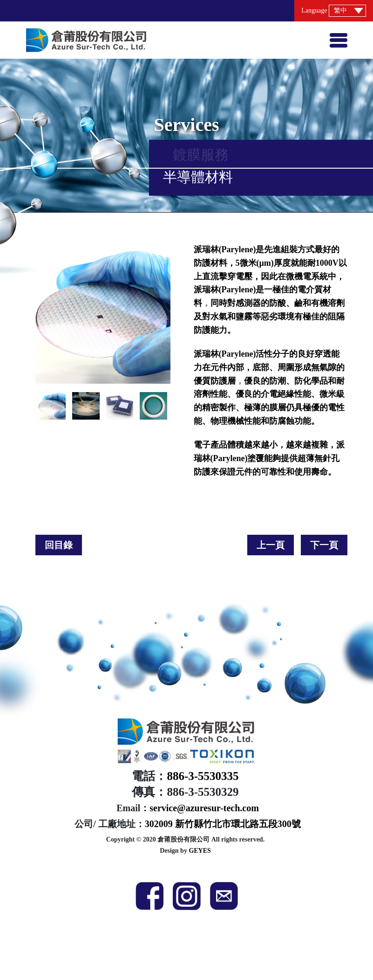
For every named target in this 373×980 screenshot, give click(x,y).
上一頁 (271, 545)
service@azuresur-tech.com (204, 808)
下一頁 (324, 545)
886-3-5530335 (203, 776)
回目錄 (59, 545)
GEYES (200, 851)
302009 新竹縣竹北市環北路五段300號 (223, 824)
